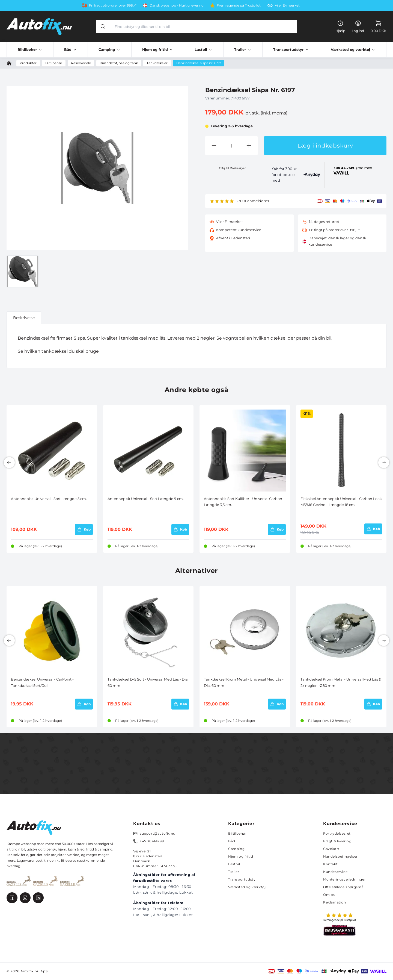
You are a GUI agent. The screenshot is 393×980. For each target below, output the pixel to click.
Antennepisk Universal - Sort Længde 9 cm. (146, 499)
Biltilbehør (238, 833)
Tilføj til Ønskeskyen (233, 168)
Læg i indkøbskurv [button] (325, 146)
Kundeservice (335, 872)
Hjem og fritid (241, 856)
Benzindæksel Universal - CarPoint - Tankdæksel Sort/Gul (42, 682)
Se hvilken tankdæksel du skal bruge (58, 351)
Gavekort (331, 849)
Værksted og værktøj (247, 887)
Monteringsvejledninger (344, 879)
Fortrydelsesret (337, 833)
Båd (232, 841)
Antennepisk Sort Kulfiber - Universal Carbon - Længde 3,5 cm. (244, 502)
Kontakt (330, 864)
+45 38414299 (152, 841)
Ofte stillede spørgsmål (344, 887)
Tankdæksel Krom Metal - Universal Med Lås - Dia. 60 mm (244, 682)
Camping (236, 849)
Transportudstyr (243, 879)
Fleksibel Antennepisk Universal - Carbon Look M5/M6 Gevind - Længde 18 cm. (341, 502)
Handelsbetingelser (340, 856)
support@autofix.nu (158, 833)
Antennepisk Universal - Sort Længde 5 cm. (49, 499)
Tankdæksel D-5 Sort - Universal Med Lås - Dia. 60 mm (148, 682)
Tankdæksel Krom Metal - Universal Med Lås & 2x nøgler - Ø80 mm (341, 682)
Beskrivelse (24, 318)
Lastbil (234, 864)
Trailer (234, 872)
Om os (329, 895)
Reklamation (335, 902)
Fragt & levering (337, 841)
